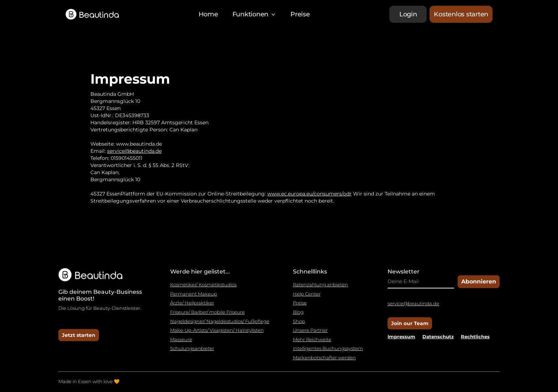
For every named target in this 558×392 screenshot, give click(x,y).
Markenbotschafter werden (324, 362)
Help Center (307, 298)
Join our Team (410, 327)
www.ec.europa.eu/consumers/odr (309, 194)
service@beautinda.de (134, 151)
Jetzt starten (79, 339)
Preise (300, 14)
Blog (298, 316)
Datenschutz (438, 340)
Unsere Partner (310, 334)
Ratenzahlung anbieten (320, 289)
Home (208, 14)
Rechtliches (475, 340)
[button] (254, 14)
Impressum (401, 340)
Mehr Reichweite (312, 343)
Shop (299, 325)
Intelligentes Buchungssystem (328, 352)
